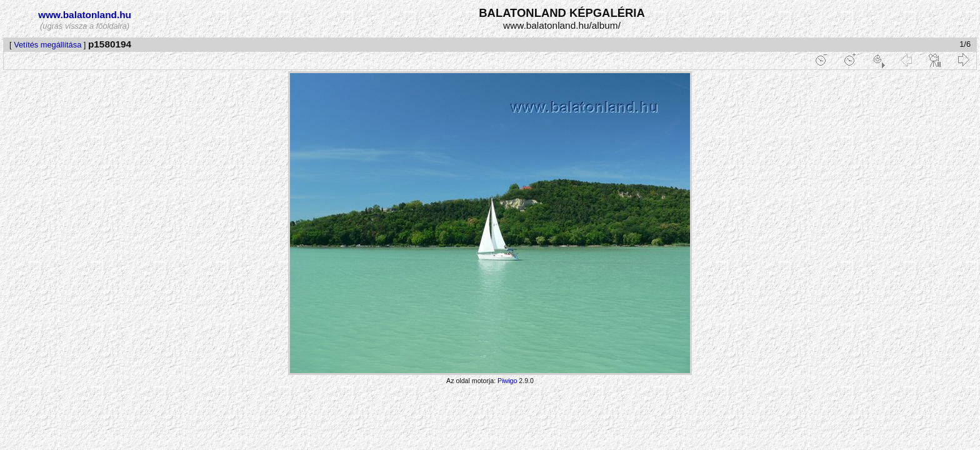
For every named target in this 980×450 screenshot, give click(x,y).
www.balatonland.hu (85, 15)
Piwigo (507, 381)
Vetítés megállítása (47, 45)
